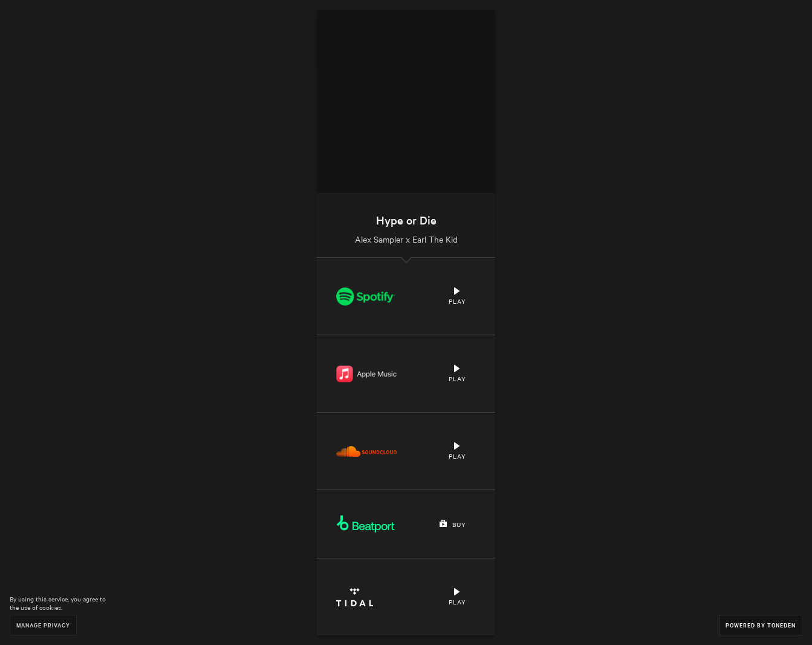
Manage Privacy (43, 625)
